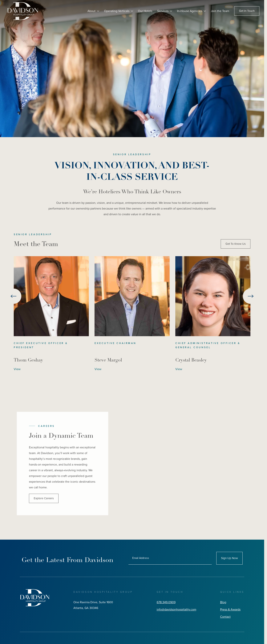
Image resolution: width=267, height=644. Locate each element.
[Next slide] (250, 296)
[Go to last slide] (14, 296)
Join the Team (220, 11)
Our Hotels (145, 11)
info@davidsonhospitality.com (176, 609)
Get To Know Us (236, 244)
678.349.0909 (166, 602)
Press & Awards (230, 609)
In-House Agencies (189, 11)
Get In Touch (247, 11)
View (17, 369)
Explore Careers (44, 498)
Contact (225, 617)
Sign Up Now (229, 558)
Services (162, 11)
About (91, 11)
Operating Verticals (116, 11)
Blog (223, 602)
